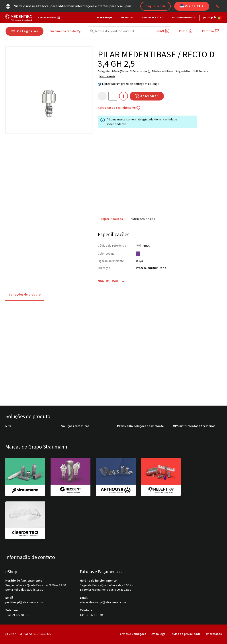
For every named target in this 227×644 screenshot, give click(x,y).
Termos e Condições (132, 634)
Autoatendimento (184, 18)
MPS (8, 426)
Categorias (24, 31)
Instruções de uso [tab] (143, 219)
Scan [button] (163, 31)
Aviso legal (159, 634)
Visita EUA (192, 6)
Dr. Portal (127, 18)
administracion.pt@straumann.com (103, 602)
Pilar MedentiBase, (163, 71)
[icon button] (217, 6)
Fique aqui (156, 6)
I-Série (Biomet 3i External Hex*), (131, 71)
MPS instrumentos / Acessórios (194, 426)
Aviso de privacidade (186, 634)
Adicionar (147, 96)
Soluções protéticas (75, 426)
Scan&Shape (105, 18)
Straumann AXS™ (153, 18)
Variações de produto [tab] (25, 295)
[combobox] (123, 31)
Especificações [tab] (112, 219)
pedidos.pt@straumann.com (24, 602)
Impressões (214, 634)
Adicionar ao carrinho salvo (119, 108)
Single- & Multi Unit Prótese (192, 71)
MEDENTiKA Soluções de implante (140, 426)
